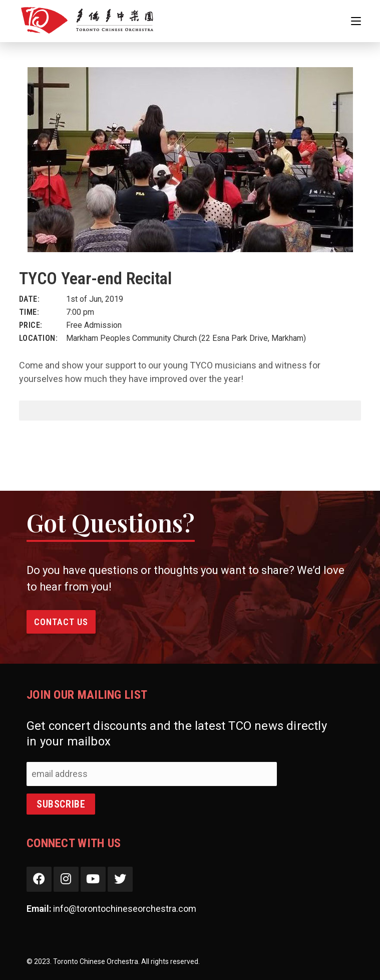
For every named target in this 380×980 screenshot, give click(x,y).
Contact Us (61, 622)
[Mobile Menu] (356, 21)
